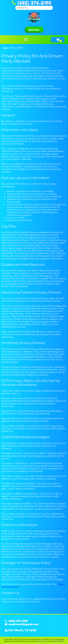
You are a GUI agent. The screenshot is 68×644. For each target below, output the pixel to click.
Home (5, 48)
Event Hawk (42, 641)
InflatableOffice (57, 641)
